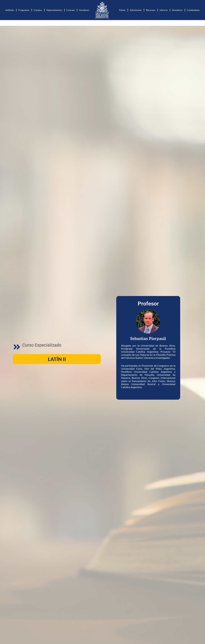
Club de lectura (179, 3)
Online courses (158, 3)
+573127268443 (18, 3)
